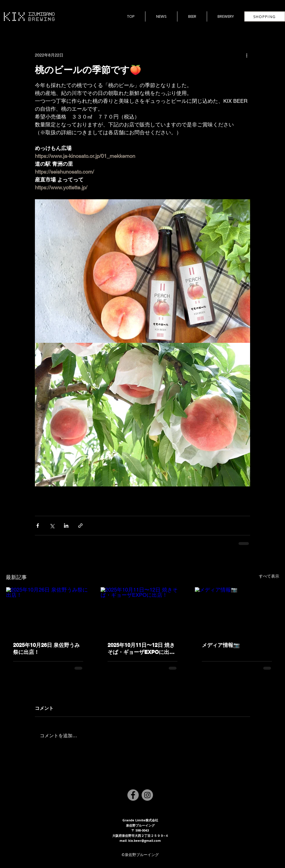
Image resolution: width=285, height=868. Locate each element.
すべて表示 (269, 576)
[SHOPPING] (265, 16)
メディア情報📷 (221, 645)
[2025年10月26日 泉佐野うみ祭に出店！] (48, 611)
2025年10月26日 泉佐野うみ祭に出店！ (46, 649)
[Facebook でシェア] (38, 526)
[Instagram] (147, 795)
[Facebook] (133, 795)
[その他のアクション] (247, 55)
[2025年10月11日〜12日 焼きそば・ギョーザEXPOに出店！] (143, 611)
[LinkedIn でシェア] (66, 526)
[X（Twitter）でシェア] (52, 526)
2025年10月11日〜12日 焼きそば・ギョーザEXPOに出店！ (141, 649)
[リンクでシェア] (80, 526)
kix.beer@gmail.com (145, 840)
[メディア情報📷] (237, 611)
